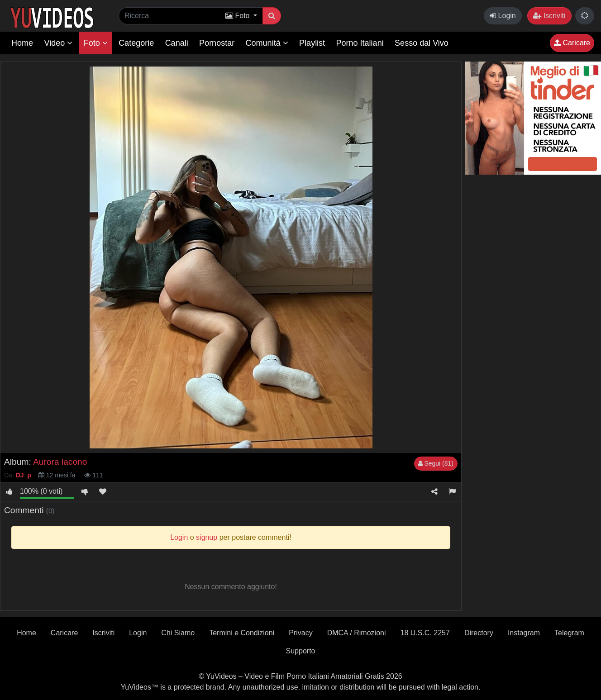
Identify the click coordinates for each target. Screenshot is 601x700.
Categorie (136, 43)
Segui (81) (436, 463)
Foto (96, 43)
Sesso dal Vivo (422, 43)
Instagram (524, 633)
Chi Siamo (178, 633)
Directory (479, 633)
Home (22, 43)
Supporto (301, 651)
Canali (177, 43)
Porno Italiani (360, 43)
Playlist (312, 43)
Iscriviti (549, 16)
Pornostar (217, 43)
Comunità (267, 43)
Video (58, 43)
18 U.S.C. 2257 (425, 633)
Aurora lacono (60, 462)
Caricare (572, 43)
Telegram (569, 633)
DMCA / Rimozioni (357, 633)
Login (503, 16)
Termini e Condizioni (242, 633)
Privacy (300, 633)
